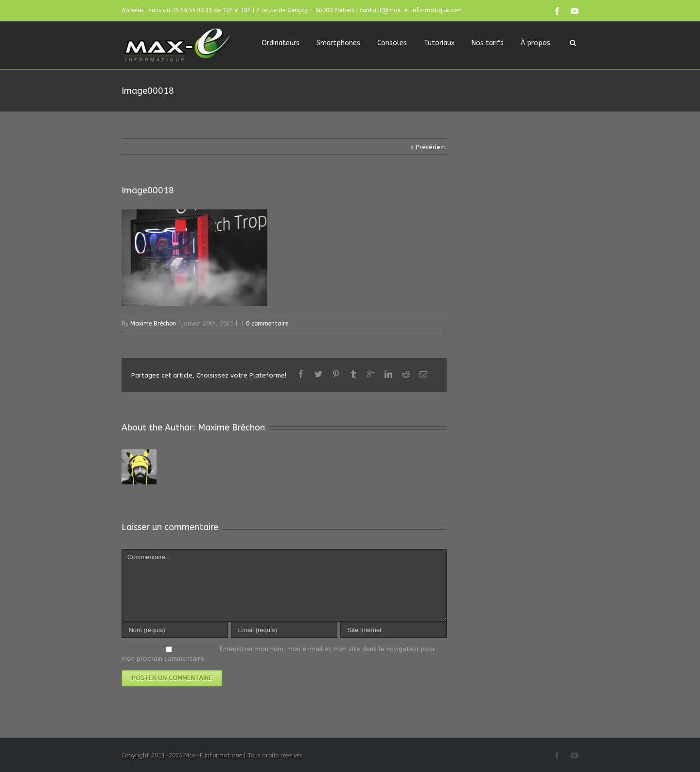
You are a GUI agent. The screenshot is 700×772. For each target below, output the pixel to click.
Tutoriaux (439, 43)
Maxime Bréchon (153, 324)
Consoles (392, 43)
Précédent (431, 147)
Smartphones (338, 43)
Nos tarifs (488, 43)
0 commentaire (267, 324)
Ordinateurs (280, 43)
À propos (535, 43)
